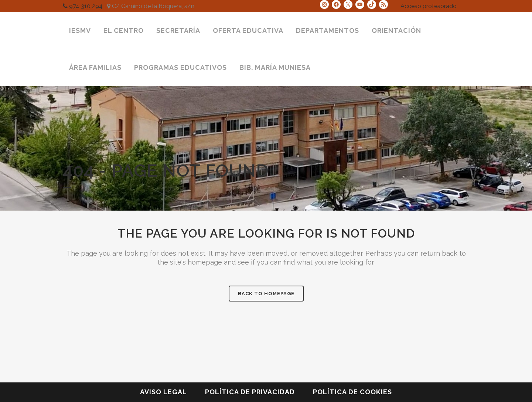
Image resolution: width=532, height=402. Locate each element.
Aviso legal (163, 392)
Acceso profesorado (429, 6)
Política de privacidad (250, 392)
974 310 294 (83, 6)
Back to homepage (266, 294)
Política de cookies (352, 392)
